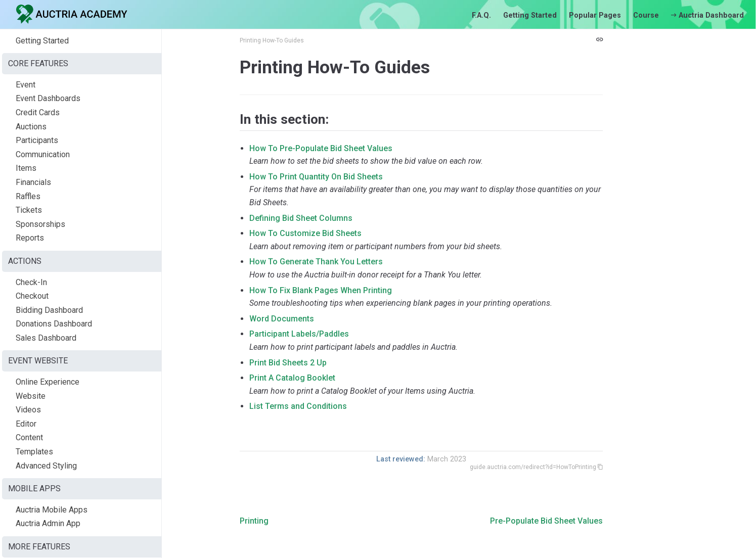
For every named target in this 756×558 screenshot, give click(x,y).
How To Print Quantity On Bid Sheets (316, 177)
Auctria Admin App (48, 523)
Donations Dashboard (54, 324)
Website (31, 396)
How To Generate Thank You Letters (316, 262)
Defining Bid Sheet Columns (301, 218)
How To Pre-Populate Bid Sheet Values (321, 148)
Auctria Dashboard (707, 15)
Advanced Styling (46, 466)
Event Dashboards (48, 98)
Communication (43, 154)
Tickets (29, 210)
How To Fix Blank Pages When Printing (321, 290)
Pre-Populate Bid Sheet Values (546, 521)
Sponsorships (40, 224)
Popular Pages (595, 15)
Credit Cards (38, 112)
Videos (28, 410)
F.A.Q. (481, 15)
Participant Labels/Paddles (299, 334)
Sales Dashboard (46, 338)
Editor (26, 424)
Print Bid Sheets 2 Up (288, 363)
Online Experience (48, 382)
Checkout (32, 296)
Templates (34, 452)
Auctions (31, 127)
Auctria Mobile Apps (52, 510)
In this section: (284, 119)
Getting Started (530, 15)
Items (26, 168)
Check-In (31, 282)
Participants (37, 140)
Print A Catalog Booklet (292, 378)
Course (646, 15)
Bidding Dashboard (49, 310)
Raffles (28, 196)
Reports (30, 238)
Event (26, 85)
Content (29, 437)
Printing (254, 521)
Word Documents (282, 319)
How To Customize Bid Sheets (305, 233)
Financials (33, 182)
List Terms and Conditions (298, 406)
